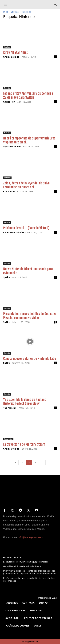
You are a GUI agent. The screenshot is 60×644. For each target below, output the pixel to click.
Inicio (6, 12)
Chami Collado (11, 57)
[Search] (56, 4)
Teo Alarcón (10, 408)
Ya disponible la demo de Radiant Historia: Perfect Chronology (24, 402)
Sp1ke (7, 277)
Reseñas (7, 178)
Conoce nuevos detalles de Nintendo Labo (30, 359)
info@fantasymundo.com (32, 537)
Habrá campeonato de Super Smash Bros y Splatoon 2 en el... (29, 140)
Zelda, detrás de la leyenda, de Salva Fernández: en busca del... (26, 185)
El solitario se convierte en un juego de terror (26, 562)
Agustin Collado (12, 147)
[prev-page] (16, 462)
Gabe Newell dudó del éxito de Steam (22, 566)
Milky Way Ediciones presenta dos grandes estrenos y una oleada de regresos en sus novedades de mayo (30, 572)
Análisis (7, 47)
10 (36, 462)
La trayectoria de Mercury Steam (24, 444)
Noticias (7, 88)
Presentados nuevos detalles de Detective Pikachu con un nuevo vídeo (30, 316)
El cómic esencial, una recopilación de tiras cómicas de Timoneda (29, 579)
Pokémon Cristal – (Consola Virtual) (26, 228)
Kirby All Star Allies (15, 52)
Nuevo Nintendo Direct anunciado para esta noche (28, 271)
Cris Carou (9, 192)
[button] (5, 4)
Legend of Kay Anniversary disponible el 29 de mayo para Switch (29, 95)
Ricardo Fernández (14, 232)
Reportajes (8, 439)
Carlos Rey (9, 102)
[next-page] (43, 462)
